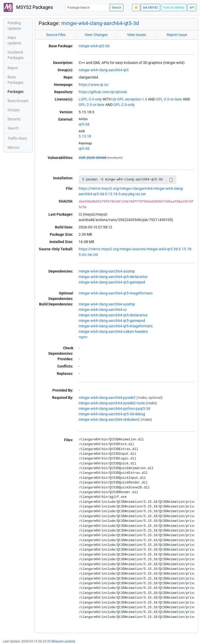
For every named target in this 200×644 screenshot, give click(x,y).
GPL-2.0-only (124, 105)
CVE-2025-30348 (92, 158)
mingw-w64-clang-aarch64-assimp (107, 271)
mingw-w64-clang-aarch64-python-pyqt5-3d (114, 409)
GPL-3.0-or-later (169, 99)
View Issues (137, 35)
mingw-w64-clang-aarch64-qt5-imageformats (116, 293)
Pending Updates (14, 26)
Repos (13, 68)
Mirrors (13, 147)
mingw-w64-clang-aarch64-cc (103, 310)
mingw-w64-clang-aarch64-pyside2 (107, 398)
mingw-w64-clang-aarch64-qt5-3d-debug (112, 414)
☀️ (136, 8)
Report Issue (177, 35)
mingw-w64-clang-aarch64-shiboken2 (109, 420)
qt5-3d (84, 124)
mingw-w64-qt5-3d (94, 46)
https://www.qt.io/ (94, 85)
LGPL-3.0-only (90, 99)
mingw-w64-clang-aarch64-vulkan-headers (113, 332)
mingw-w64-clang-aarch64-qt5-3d (100, 23)
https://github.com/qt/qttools (103, 92)
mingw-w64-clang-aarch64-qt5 (104, 70)
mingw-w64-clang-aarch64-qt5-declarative (113, 277)
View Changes (96, 35)
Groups (14, 110)
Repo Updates (14, 40)
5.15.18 (85, 136)
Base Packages (15, 80)
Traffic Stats (17, 138)
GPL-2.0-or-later (92, 105)
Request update (63, 641)
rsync (83, 337)
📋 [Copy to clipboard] (171, 180)
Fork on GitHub (174, 8)
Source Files (56, 35)
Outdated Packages (15, 55)
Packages (15, 92)
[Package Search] (87, 7)
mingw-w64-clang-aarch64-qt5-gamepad (112, 282)
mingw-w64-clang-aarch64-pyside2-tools (112, 403)
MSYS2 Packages (28, 7)
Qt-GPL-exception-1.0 (130, 99)
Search (117, 8)
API (192, 8)
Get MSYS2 (150, 8)
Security (14, 119)
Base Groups (18, 101)
